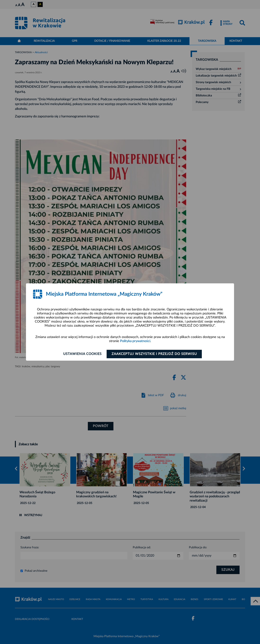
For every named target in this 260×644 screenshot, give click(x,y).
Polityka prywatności (135, 341)
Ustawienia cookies (82, 354)
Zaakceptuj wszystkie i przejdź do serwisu (154, 354)
